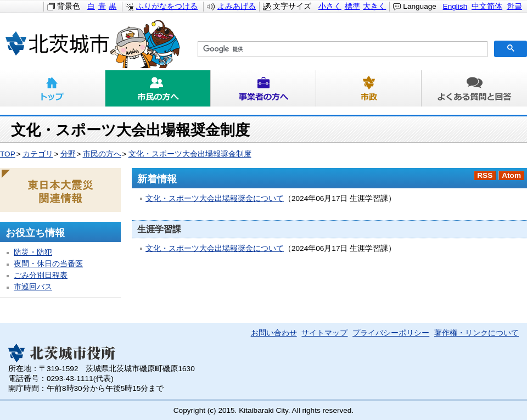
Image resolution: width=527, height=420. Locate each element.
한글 (514, 6)
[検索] (341, 49)
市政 (369, 88)
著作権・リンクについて (476, 333)
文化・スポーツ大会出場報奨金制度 (190, 154)
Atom (511, 175)
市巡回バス (33, 287)
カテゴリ (38, 154)
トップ (53, 88)
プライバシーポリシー (391, 333)
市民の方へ (158, 88)
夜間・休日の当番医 (48, 264)
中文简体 (487, 6)
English (455, 6)
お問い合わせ (274, 333)
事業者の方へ (263, 88)
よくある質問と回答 (474, 88)
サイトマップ (324, 333)
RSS (485, 175)
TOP (8, 154)
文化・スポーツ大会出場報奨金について (215, 198)
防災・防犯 (33, 252)
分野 (68, 154)
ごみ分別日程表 (41, 275)
